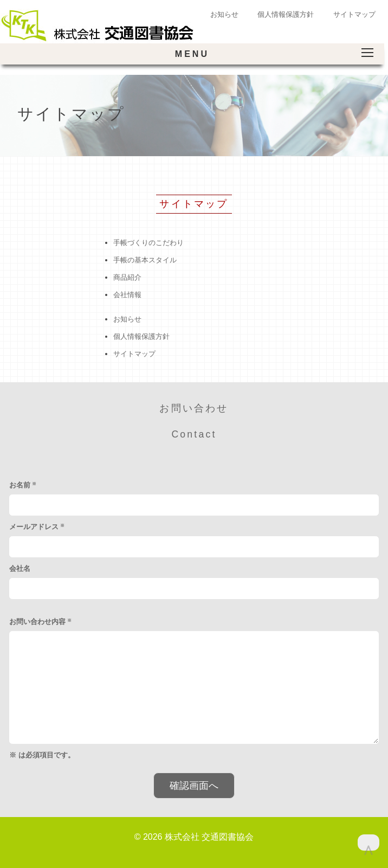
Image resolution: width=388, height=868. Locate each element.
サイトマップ (354, 14)
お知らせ (224, 14)
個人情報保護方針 (286, 14)
